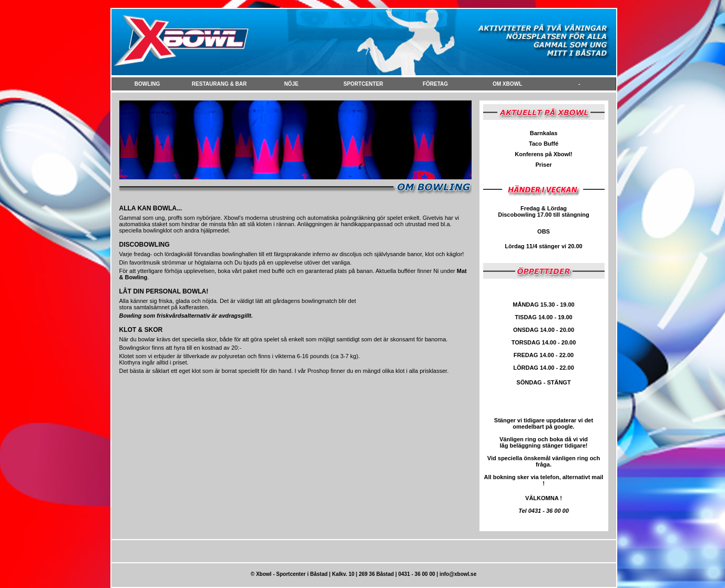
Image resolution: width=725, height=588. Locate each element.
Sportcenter (363, 84)
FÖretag (435, 84)
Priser (543, 165)
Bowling (147, 84)
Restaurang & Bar (219, 84)
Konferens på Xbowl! (543, 154)
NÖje (291, 84)
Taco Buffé (544, 144)
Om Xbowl (507, 84)
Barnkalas (544, 133)
